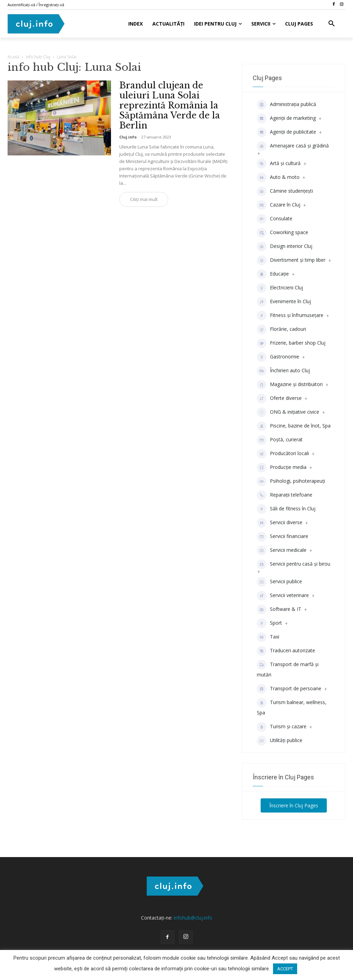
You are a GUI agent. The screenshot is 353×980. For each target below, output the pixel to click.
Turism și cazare (282, 727)
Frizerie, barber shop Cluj (291, 343)
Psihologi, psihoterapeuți (291, 481)
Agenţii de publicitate (286, 132)
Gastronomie (278, 357)
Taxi (268, 637)
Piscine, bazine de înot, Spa (294, 426)
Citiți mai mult (144, 199)
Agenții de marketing (286, 118)
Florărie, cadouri (281, 329)
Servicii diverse (280, 523)
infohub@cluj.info (193, 918)
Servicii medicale (282, 550)
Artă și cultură (279, 164)
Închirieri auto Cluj (283, 371)
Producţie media (282, 468)
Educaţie (273, 274)
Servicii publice (279, 582)
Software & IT (279, 609)
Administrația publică (286, 105)
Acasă (13, 57)
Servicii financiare (283, 537)
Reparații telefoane (285, 495)
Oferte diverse (279, 398)
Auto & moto (278, 177)
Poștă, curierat (280, 440)
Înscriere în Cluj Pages (294, 805)
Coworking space (283, 233)
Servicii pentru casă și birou (294, 564)
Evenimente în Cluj (284, 302)
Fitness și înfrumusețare (290, 316)
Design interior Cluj (285, 247)
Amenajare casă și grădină (293, 146)
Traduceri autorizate (286, 651)
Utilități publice (280, 741)
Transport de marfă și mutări (288, 669)
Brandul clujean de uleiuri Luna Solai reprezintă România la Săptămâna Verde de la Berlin (170, 105)
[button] (332, 24)
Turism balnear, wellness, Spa (292, 707)
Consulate (275, 219)
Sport (269, 623)
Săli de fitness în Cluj (286, 509)
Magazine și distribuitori (290, 385)
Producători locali (283, 454)
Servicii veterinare (283, 596)
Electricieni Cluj (280, 288)
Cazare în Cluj (279, 205)
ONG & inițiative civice (288, 412)
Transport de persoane (289, 689)
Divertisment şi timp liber (291, 260)
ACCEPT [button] (285, 969)
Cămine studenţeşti (285, 191)
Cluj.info (128, 137)
